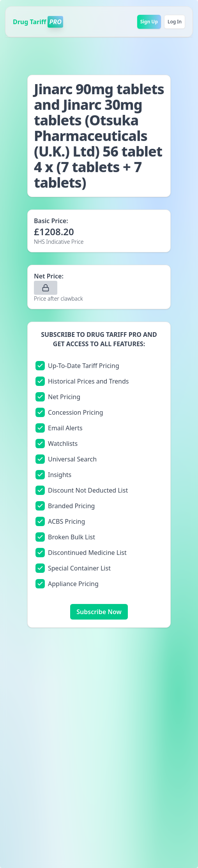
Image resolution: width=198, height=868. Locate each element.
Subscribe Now (99, 612)
